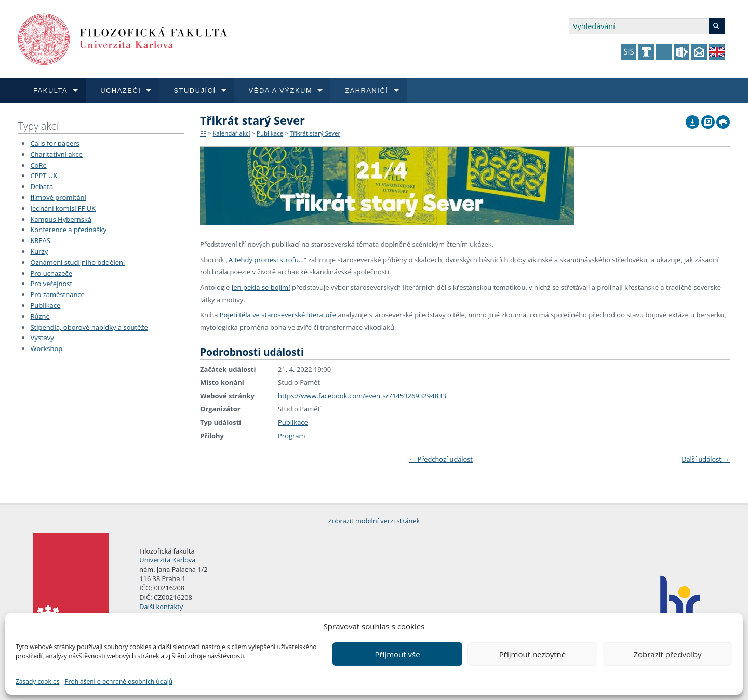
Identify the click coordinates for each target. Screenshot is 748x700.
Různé (40, 316)
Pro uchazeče (51, 273)
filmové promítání (58, 197)
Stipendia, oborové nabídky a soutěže (89, 327)
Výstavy (42, 338)
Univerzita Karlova (167, 560)
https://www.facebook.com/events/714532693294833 (362, 396)
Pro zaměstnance (57, 294)
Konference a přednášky (68, 230)
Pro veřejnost (51, 284)
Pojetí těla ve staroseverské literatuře (278, 315)
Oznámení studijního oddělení (77, 262)
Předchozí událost (441, 459)
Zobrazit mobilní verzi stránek (374, 521)
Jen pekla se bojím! (261, 287)
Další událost (706, 459)
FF (203, 133)
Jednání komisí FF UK (63, 208)
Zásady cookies (37, 682)
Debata (42, 186)
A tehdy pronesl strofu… (266, 260)
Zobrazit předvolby (667, 654)
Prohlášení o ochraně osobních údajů (118, 682)
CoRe (38, 165)
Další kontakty (161, 607)
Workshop (46, 348)
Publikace (45, 305)
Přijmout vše (397, 654)
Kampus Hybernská (61, 219)
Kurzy (39, 251)
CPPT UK (44, 176)
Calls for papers (55, 143)
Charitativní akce (56, 154)
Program (292, 436)
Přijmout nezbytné (532, 654)
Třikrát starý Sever (315, 133)
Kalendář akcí (231, 133)
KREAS (40, 240)
